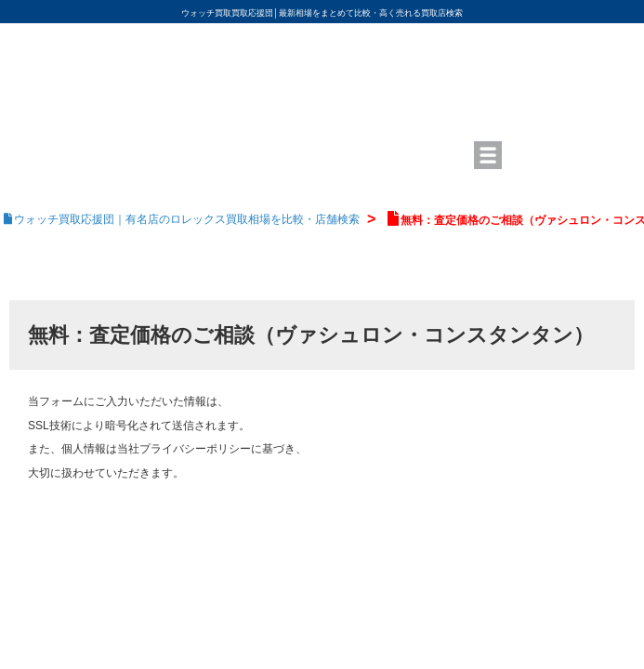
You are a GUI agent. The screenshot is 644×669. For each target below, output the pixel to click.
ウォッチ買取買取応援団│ (230, 13)
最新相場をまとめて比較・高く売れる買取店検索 (371, 13)
